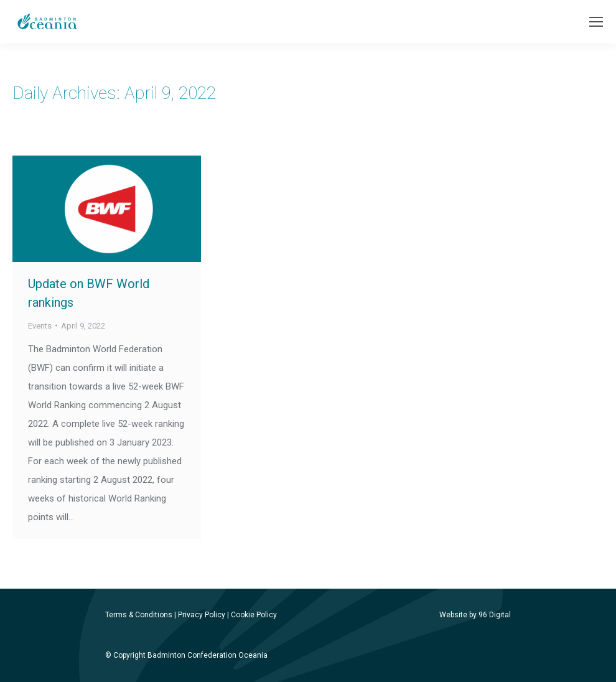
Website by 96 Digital (475, 615)
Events (40, 326)
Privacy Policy (202, 615)
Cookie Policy (254, 615)
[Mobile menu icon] (596, 22)
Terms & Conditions (139, 615)
